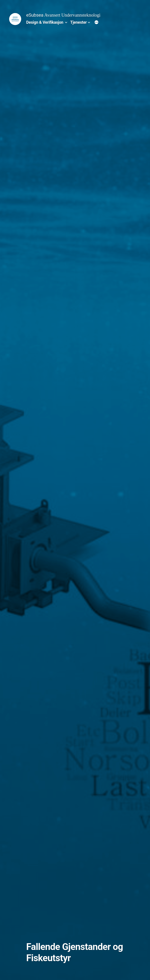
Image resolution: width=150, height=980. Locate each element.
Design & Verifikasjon (45, 22)
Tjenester (78, 22)
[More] (96, 23)
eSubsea (35, 15)
